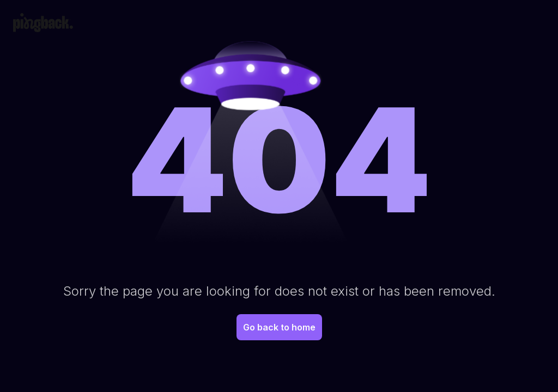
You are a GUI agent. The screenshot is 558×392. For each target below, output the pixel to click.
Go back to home (279, 327)
